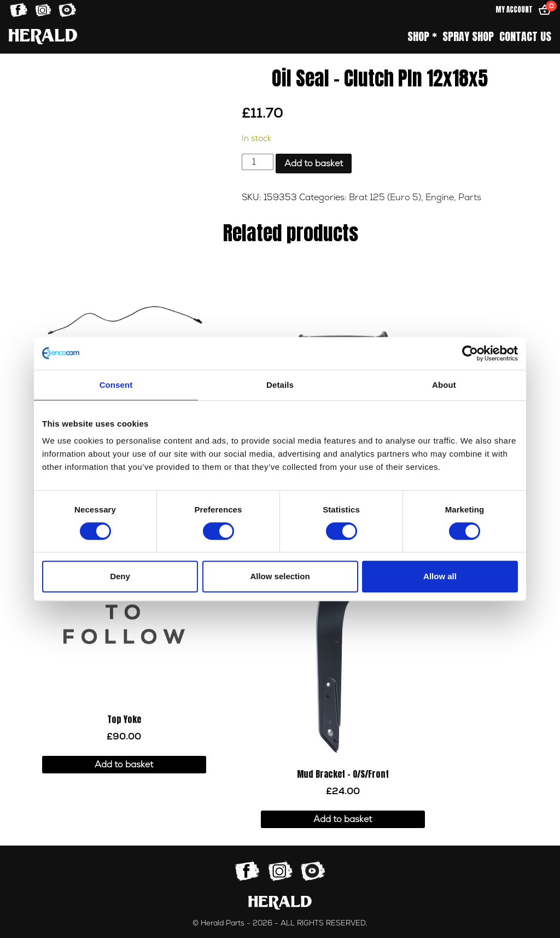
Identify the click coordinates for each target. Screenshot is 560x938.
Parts (470, 197)
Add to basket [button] (124, 765)
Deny (120, 576)
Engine (440, 197)
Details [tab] (280, 385)
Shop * (422, 37)
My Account (514, 10)
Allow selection (280, 576)
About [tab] (444, 385)
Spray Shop (468, 37)
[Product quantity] (258, 162)
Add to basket (314, 164)
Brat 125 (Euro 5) (385, 197)
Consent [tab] (116, 385)
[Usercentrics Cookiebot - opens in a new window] (470, 353)
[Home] (43, 36)
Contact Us (525, 37)
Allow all (440, 576)
